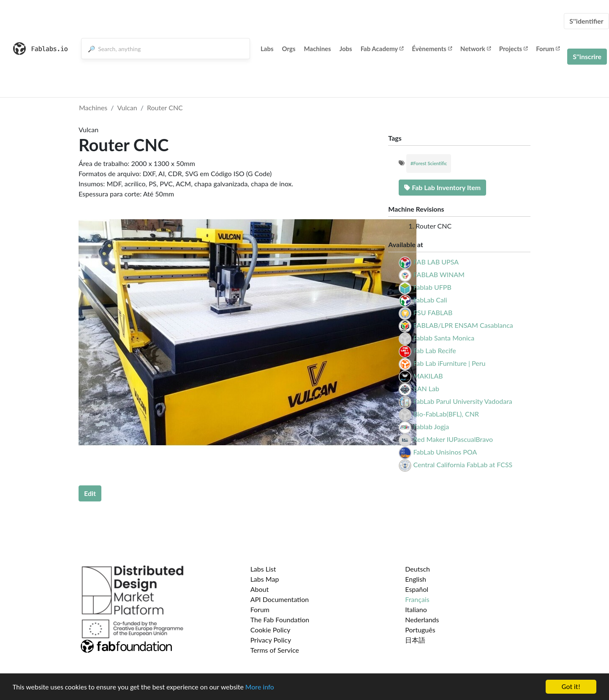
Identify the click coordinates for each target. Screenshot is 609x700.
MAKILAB (428, 376)
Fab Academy (382, 49)
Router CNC (165, 108)
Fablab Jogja (431, 426)
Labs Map (265, 579)
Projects (513, 49)
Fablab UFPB (432, 287)
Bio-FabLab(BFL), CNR (446, 414)
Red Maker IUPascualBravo (453, 439)
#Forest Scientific (429, 163)
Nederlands (422, 620)
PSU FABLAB (433, 312)
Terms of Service (275, 650)
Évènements (432, 49)
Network (476, 49)
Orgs (289, 49)
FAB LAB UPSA (436, 262)
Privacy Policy (271, 640)
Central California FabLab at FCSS (463, 464)
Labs (267, 49)
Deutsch (417, 569)
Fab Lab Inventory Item (442, 187)
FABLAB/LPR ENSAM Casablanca (463, 325)
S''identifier (586, 21)
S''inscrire (587, 56)
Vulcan (127, 108)
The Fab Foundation (280, 620)
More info (260, 687)
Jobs (346, 49)
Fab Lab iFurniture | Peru (449, 363)
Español (417, 589)
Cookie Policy (271, 630)
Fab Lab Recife (434, 350)
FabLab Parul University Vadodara (462, 401)
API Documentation (280, 599)
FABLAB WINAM (439, 274)
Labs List (263, 569)
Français (417, 599)
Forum (548, 49)
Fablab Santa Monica (444, 338)
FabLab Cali (430, 300)
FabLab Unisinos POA (445, 452)
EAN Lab (426, 388)
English (416, 579)
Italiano (416, 609)
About (260, 589)
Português (420, 630)
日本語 (415, 640)
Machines (318, 49)
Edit (90, 493)
